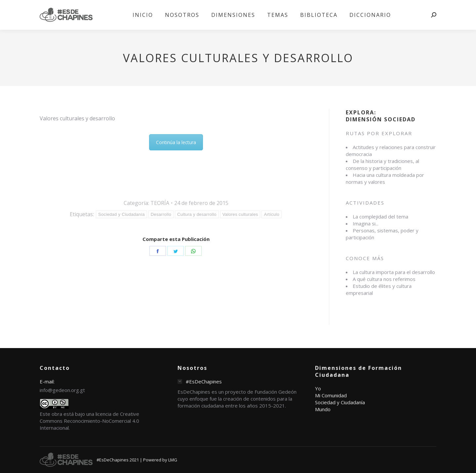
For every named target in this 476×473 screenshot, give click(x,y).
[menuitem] (143, 15)
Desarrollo (161, 214)
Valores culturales (240, 214)
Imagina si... (366, 223)
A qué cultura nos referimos (384, 279)
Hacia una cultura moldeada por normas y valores (385, 178)
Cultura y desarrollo (197, 214)
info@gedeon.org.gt (62, 390)
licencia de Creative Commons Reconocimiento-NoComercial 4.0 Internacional (89, 421)
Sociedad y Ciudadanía (121, 214)
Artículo (271, 214)
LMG (173, 460)
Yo (318, 388)
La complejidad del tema (380, 217)
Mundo (323, 409)
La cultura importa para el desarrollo (394, 272)
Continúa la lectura (176, 142)
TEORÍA (160, 203)
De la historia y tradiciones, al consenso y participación (382, 164)
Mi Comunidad (331, 395)
